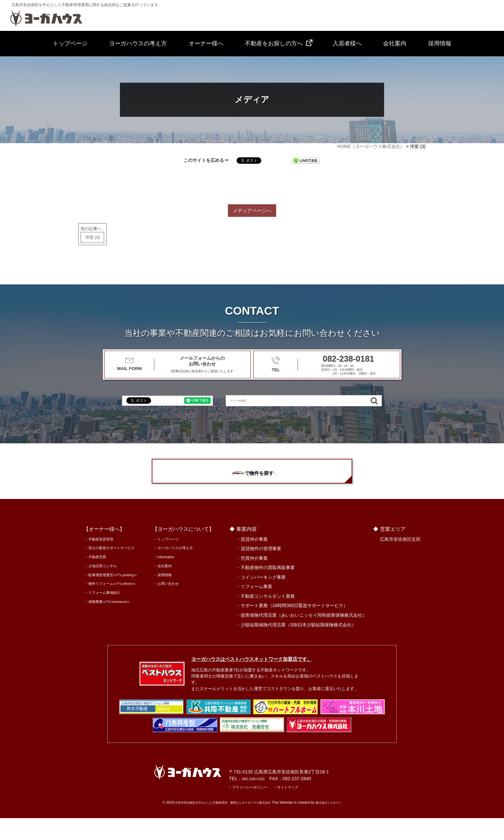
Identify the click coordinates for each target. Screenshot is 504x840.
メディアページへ (252, 212)
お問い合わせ (175, 605)
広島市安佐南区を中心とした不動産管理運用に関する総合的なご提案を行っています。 (87, 5)
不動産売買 (94, 579)
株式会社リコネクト (339, 824)
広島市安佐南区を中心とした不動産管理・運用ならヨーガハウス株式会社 (220, 824)
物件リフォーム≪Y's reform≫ (112, 605)
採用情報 (440, 43)
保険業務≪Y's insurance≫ (109, 623)
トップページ (70, 43)
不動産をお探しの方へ (274, 43)
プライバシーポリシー (273, 809)
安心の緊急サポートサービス (111, 570)
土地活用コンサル (100, 587)
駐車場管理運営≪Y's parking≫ (113, 596)
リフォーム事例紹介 (102, 614)
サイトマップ (319, 809)
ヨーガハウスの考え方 (138, 43)
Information (173, 579)
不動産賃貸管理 (98, 561)
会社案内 (395, 43)
